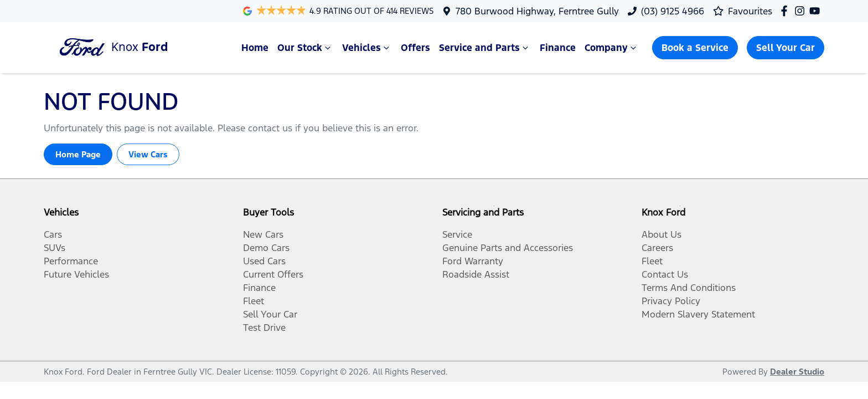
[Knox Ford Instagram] (802, 11)
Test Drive (264, 328)
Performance (71, 261)
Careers (657, 248)
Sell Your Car (786, 48)
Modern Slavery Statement (698, 314)
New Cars (263, 234)
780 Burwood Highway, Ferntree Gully (537, 11)
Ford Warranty (473, 261)
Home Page (78, 154)
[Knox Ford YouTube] (817, 11)
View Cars (148, 154)
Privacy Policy (671, 301)
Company (612, 48)
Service (457, 234)
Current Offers (273, 274)
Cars (53, 234)
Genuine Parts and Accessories (508, 248)
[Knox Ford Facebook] (786, 11)
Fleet (254, 301)
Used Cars (264, 261)
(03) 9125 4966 (673, 11)
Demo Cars (266, 248)
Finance (558, 48)
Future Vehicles (76, 274)
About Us (662, 234)
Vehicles (367, 48)
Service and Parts (485, 48)
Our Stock (305, 48)
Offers (415, 48)
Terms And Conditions (689, 288)
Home (255, 48)
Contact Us (665, 274)
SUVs (55, 248)
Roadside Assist (476, 274)
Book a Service (695, 48)
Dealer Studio (797, 372)
